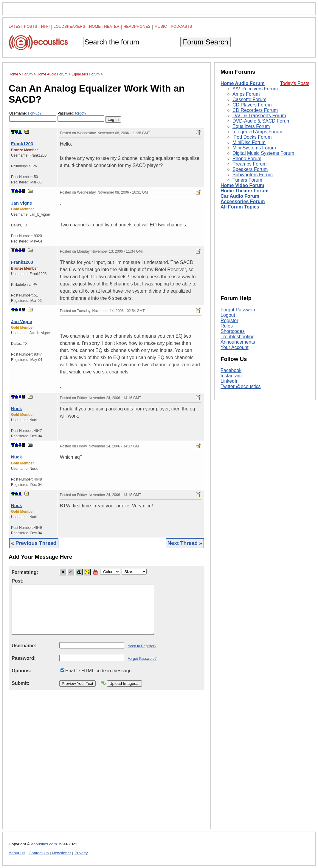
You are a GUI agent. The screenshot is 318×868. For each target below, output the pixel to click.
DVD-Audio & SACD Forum (262, 121)
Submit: (21, 683)
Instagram (231, 376)
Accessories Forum (243, 201)
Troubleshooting (238, 337)
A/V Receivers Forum (255, 89)
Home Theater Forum (245, 191)
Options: (21, 671)
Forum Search (205, 42)
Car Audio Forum (240, 196)
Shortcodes (233, 331)
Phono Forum (247, 159)
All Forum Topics (240, 207)
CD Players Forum (252, 105)
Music (161, 26)
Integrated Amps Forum (257, 132)
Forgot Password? (142, 659)
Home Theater (104, 26)
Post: (18, 581)
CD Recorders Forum (255, 110)
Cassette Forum (249, 99)
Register (229, 321)
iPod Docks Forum (252, 137)
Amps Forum (246, 94)
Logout (228, 315)
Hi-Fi (45, 26)
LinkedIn (230, 381)
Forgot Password (239, 310)
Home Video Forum (242, 185)
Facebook (231, 370)
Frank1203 (22, 144)
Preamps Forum (250, 164)
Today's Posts (295, 83)
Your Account (235, 347)
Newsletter (61, 853)
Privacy (81, 853)
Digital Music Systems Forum (263, 153)
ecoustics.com (44, 844)
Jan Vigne (22, 203)
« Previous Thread (34, 543)
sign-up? (35, 113)
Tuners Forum (247, 180)
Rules (227, 326)
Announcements (238, 342)
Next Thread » (185, 543)
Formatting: (25, 572)
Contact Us (39, 853)
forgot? (81, 113)
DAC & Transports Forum (259, 116)
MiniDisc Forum (249, 142)
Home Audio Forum (243, 83)
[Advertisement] (107, 764)
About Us (17, 853)
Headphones (137, 26)
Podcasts (182, 26)
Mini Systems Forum (254, 148)
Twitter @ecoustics (241, 386)
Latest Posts (23, 26)
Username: (33, 116)
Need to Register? (142, 646)
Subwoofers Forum (253, 175)
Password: (81, 116)
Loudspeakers (69, 26)
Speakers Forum (250, 169)
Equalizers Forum (251, 126)
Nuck (17, 408)
